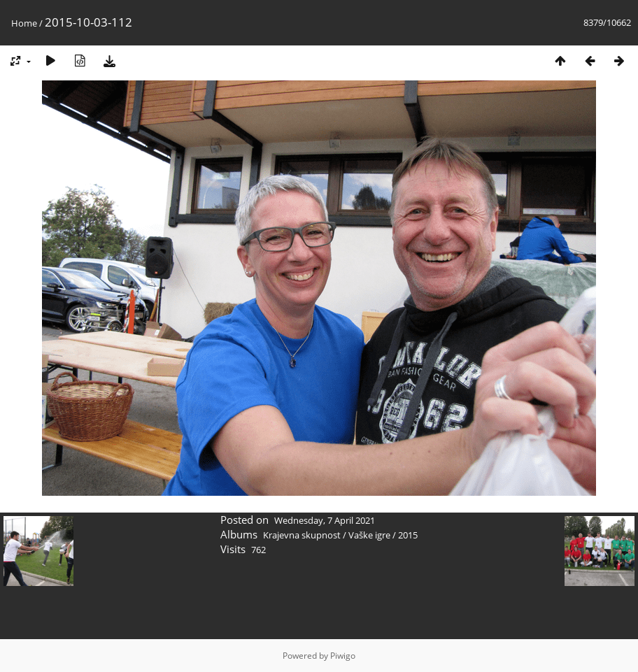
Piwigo (343, 656)
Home (24, 23)
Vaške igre (369, 535)
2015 (408, 535)
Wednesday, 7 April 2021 (325, 520)
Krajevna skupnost (302, 535)
